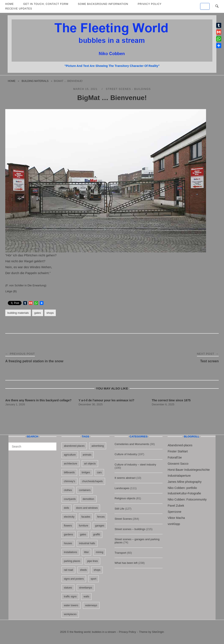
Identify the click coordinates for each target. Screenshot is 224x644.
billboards (69, 472)
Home (12, 81)
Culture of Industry (126, 454)
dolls (66, 508)
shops (50, 313)
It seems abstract (125, 478)
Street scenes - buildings (128, 89)
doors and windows (87, 508)
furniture (83, 526)
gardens (68, 534)
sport (94, 579)
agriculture (70, 455)
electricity (69, 517)
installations (70, 552)
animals (87, 455)
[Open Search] (217, 6)
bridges (86, 472)
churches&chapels (92, 481)
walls (86, 597)
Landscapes (122, 488)
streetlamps (86, 588)
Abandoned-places (180, 445)
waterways (91, 605)
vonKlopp (174, 524)
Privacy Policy (128, 632)
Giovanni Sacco (178, 464)
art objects (90, 464)
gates (38, 313)
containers (85, 490)
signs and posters (74, 579)
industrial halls (87, 543)
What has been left (126, 563)
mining (99, 552)
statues (68, 588)
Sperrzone (174, 512)
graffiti (97, 534)
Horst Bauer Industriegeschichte (189, 470)
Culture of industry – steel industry (135, 465)
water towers (71, 605)
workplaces (70, 614)
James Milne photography (184, 482)
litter (87, 552)
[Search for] (32, 446)
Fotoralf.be (175, 457)
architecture (70, 464)
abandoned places (74, 446)
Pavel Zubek (176, 506)
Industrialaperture (179, 476)
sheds (83, 570)
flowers (68, 526)
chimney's (69, 481)
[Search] (52, 445)
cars (99, 472)
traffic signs (70, 597)
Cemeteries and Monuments (132, 444)
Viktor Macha (176, 518)
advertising (98, 446)
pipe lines (92, 561)
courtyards (70, 499)
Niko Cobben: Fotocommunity (187, 499)
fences (101, 517)
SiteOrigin (158, 632)
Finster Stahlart (178, 451)
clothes (68, 490)
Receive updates (19, 9)
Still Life (119, 509)
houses (68, 543)
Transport (120, 553)
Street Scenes (123, 519)
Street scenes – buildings (130, 529)
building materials (35, 81)
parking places (72, 561)
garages (100, 526)
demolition (88, 499)
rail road (68, 570)
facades (86, 517)
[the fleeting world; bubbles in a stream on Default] (205, 6)
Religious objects (125, 498)
